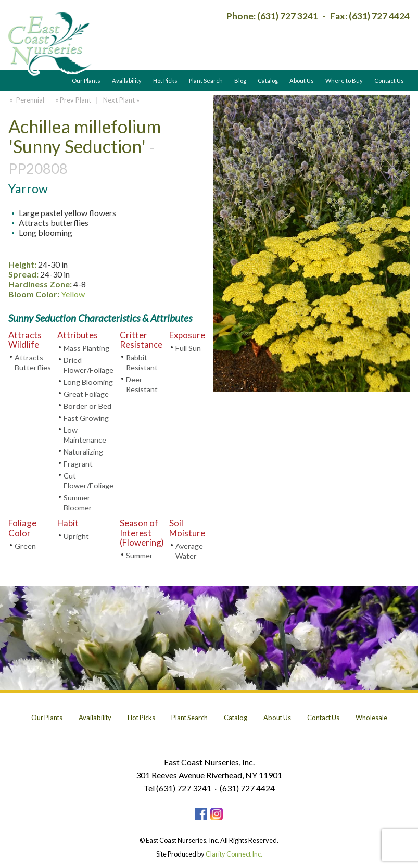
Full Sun (188, 348)
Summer (140, 555)
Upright (76, 536)
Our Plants (86, 80)
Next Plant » (122, 100)
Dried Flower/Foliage (88, 365)
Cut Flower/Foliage (88, 481)
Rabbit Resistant (142, 362)
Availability (127, 80)
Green (25, 546)
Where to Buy (344, 80)
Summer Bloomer (78, 502)
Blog (240, 80)
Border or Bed (87, 406)
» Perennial (26, 100)
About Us (302, 80)
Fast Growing (86, 418)
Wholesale (371, 718)
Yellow (73, 294)
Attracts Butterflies (33, 362)
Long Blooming (88, 382)
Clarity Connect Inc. (234, 854)
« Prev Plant (72, 100)
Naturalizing (83, 452)
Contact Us (389, 80)
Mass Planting (86, 348)
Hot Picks (165, 80)
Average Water (189, 551)
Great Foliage (86, 394)
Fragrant (78, 464)
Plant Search (206, 80)
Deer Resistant (142, 384)
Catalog (268, 80)
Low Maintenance (85, 435)
